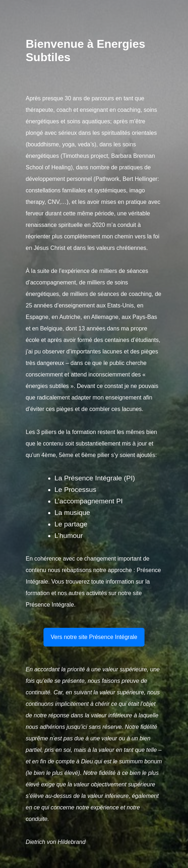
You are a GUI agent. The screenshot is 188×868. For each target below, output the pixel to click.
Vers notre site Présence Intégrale (94, 637)
